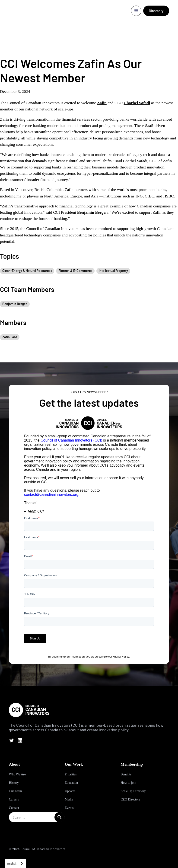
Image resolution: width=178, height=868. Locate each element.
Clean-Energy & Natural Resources (27, 271)
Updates (70, 791)
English (12, 863)
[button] (136, 11)
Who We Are (17, 774)
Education (71, 783)
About (14, 764)
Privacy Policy (121, 656)
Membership (132, 764)
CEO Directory (131, 799)
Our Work (74, 764)
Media (69, 799)
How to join (129, 783)
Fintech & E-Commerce (75, 271)
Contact (14, 808)
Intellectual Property (113, 271)
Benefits (126, 774)
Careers (14, 799)
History (14, 783)
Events (69, 808)
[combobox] (15, 863)
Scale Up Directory (133, 791)
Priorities (71, 774)
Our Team (15, 791)
